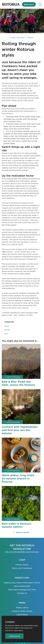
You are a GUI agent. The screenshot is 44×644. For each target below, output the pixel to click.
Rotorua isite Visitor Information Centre (22, 583)
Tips (6, 333)
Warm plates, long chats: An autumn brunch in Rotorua (18, 478)
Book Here (29, 4)
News (7, 326)
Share (30, 37)
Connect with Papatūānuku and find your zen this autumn (20, 430)
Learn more (18, 630)
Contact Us (22, 593)
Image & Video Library (22, 611)
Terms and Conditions (22, 568)
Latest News (22, 614)
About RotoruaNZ (22, 586)
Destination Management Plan (22, 590)
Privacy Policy (22, 565)
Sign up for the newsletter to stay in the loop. (22, 552)
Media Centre (22, 607)
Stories (7, 330)
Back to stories (21, 532)
